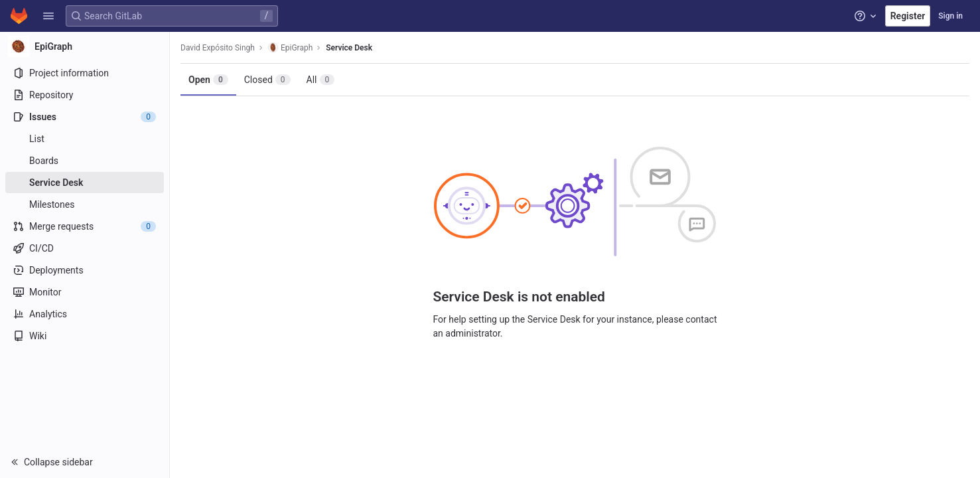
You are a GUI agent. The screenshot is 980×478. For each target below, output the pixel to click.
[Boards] (85, 161)
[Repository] (85, 95)
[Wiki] (85, 336)
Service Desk (349, 48)
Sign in (950, 16)
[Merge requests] (85, 226)
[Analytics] (85, 314)
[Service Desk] (85, 183)
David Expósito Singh (218, 48)
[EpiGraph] (85, 46)
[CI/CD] (85, 248)
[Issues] (85, 117)
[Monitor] (85, 292)
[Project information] (85, 73)
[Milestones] (85, 204)
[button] (48, 16)
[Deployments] (85, 270)
